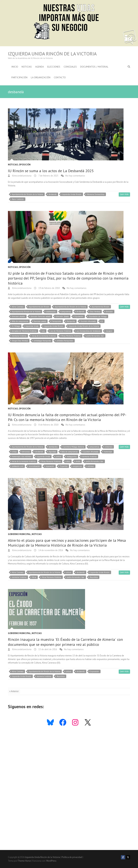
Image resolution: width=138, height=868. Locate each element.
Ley (43, 331)
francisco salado (40, 321)
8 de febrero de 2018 (48, 425)
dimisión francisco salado (41, 316)
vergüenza (77, 466)
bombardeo (53, 447)
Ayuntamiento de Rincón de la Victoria (28, 194)
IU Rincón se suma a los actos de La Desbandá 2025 (51, 171)
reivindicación (34, 466)
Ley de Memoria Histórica (61, 331)
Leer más (124, 194)
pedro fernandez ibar (95, 336)
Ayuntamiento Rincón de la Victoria (26, 312)
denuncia (26, 452)
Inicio (15, 67)
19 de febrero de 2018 (49, 288)
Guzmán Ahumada (88, 321)
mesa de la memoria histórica (44, 336)
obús (68, 461)
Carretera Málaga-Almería (74, 447)
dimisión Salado (62, 316)
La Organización (41, 77)
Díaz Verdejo (95, 312)
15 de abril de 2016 (47, 649)
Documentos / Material (94, 67)
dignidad (52, 452)
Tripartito (64, 466)
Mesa (34, 577)
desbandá (53, 194)
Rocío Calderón (18, 199)
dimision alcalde (18, 316)
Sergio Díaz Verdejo (20, 341)
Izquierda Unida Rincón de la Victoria (52, 54)
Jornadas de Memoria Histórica (24, 331)
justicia (58, 457)
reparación (50, 466)
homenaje (108, 452)
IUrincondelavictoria (21, 176)
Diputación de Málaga (98, 316)
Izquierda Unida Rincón (72, 194)
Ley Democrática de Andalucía (88, 331)
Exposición (95, 671)
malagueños (72, 457)
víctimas (91, 466)
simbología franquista (42, 341)
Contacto (60, 77)
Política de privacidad (72, 857)
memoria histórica (19, 336)
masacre (109, 331)
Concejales (70, 67)
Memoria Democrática (96, 194)
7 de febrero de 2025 (48, 176)
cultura (68, 572)
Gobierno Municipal (19, 534)
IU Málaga (16, 326)
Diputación (79, 316)
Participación (19, 77)
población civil (18, 466)
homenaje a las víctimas (22, 457)
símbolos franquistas (65, 341)
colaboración (51, 312)
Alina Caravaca (18, 307)
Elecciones (54, 67)
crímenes (109, 447)
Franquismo (56, 321)
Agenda (40, 67)
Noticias (27, 67)
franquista (71, 321)
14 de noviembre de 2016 (50, 550)
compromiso (66, 312)
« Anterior (14, 691)
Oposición (25, 165)
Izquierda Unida (32, 326)
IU (102, 321)
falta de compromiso (20, 321)
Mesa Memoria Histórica (71, 336)
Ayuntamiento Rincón (100, 307)
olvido (78, 461)
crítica (14, 452)
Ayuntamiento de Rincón (39, 307)
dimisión (109, 312)
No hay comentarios (75, 176)
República (94, 577)
